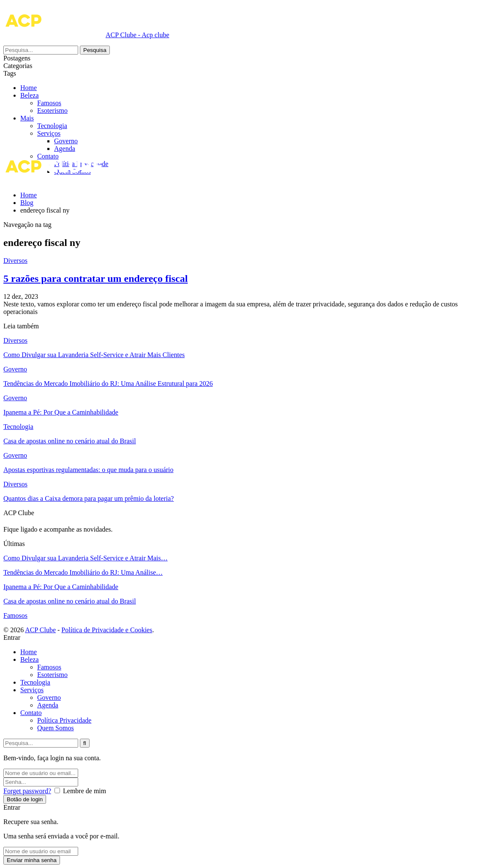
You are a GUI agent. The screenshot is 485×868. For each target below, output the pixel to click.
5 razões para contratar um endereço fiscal (95, 278)
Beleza (46, 103)
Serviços (49, 133)
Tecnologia (52, 126)
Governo (66, 141)
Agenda (65, 149)
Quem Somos (56, 728)
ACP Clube (40, 630)
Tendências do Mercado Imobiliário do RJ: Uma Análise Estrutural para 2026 (108, 384)
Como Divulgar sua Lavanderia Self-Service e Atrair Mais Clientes (94, 355)
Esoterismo (69, 118)
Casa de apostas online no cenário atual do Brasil (70, 441)
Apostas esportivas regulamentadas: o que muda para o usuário (89, 470)
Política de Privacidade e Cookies (107, 630)
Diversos (15, 261)
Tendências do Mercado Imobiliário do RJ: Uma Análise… (83, 572)
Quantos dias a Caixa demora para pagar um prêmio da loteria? (89, 498)
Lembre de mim (84, 791)
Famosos (66, 111)
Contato (31, 713)
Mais (27, 95)
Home (29, 88)
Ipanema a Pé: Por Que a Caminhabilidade (61, 412)
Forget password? (27, 791)
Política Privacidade (64, 720)
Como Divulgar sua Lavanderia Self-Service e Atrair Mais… (86, 558)
